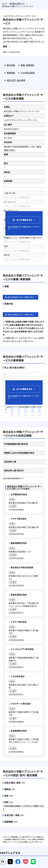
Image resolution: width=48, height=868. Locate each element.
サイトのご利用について (25, 842)
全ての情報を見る (22, 220)
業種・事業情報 (27, 65)
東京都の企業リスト (17, 3)
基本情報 (11, 65)
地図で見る (10, 150)
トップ (4, 3)
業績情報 (11, 73)
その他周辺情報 (28, 73)
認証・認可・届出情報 (16, 80)
